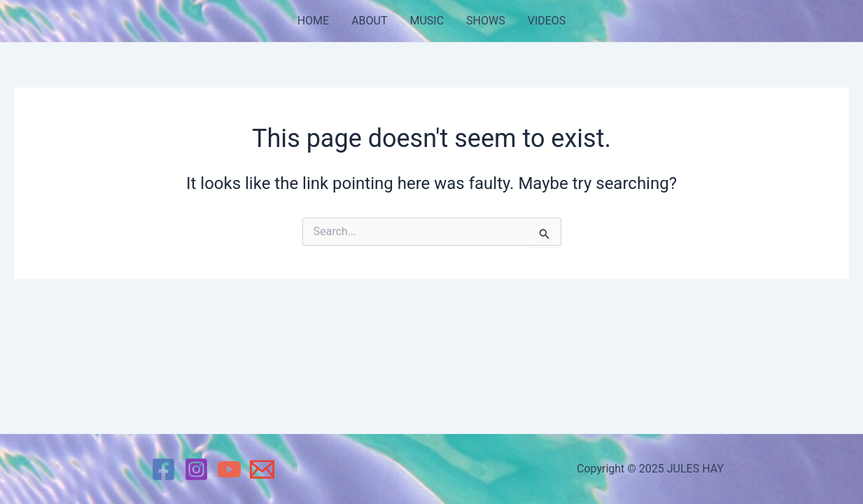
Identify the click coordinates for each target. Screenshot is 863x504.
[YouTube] (229, 469)
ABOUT (369, 21)
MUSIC (427, 21)
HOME (313, 21)
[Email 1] (262, 469)
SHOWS (486, 21)
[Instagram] (196, 469)
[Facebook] (163, 469)
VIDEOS (547, 21)
